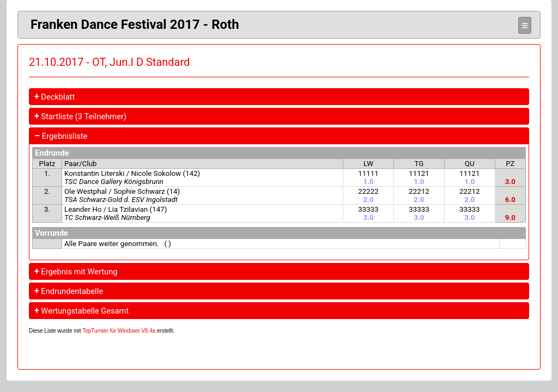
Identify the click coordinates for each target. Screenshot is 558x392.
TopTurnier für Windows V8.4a (119, 331)
